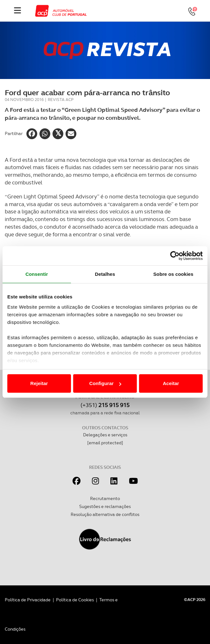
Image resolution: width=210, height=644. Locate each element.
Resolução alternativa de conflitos (105, 514)
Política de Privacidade (28, 600)
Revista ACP (61, 100)
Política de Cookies (75, 600)
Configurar (105, 383)
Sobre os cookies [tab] (173, 274)
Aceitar (171, 383)
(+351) (105, 405)
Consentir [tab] (37, 274)
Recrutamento (105, 498)
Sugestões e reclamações (105, 506)
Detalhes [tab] (105, 274)
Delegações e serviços (105, 435)
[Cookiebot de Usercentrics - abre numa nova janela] (175, 256)
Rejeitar (39, 383)
